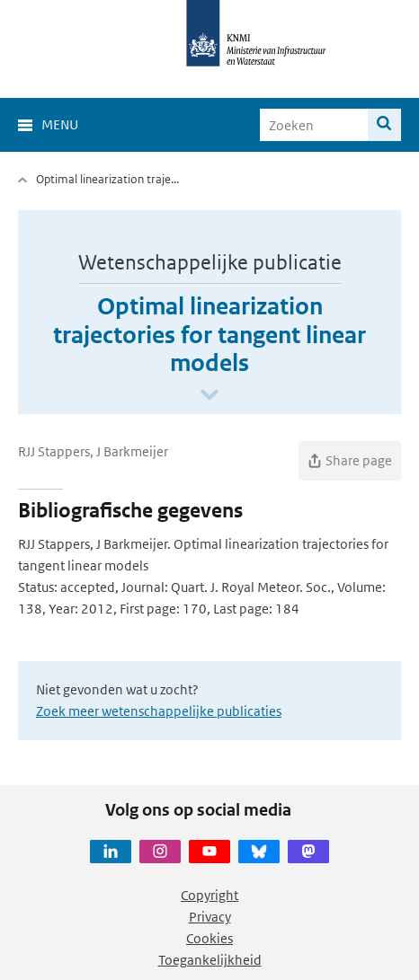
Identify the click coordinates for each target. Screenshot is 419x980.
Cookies (209, 938)
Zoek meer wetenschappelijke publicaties (159, 711)
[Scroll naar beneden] (209, 396)
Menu (60, 124)
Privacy (210, 917)
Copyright (209, 895)
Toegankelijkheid (210, 960)
